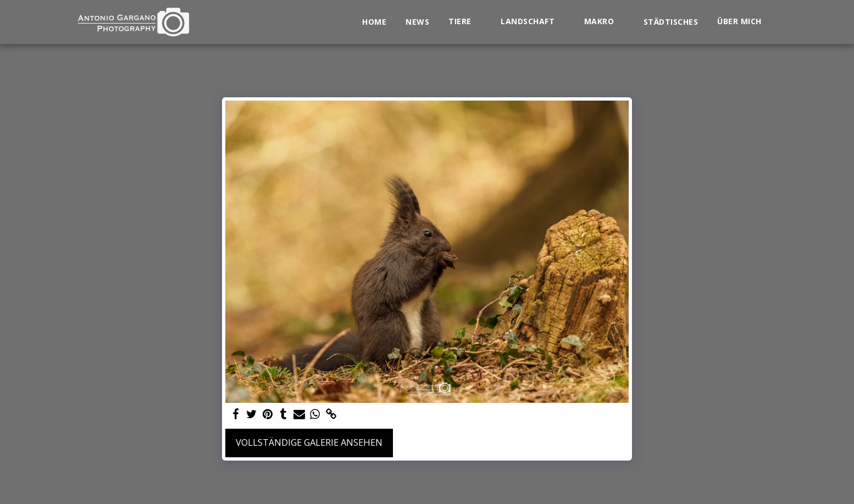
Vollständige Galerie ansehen (309, 442)
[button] (465, 22)
